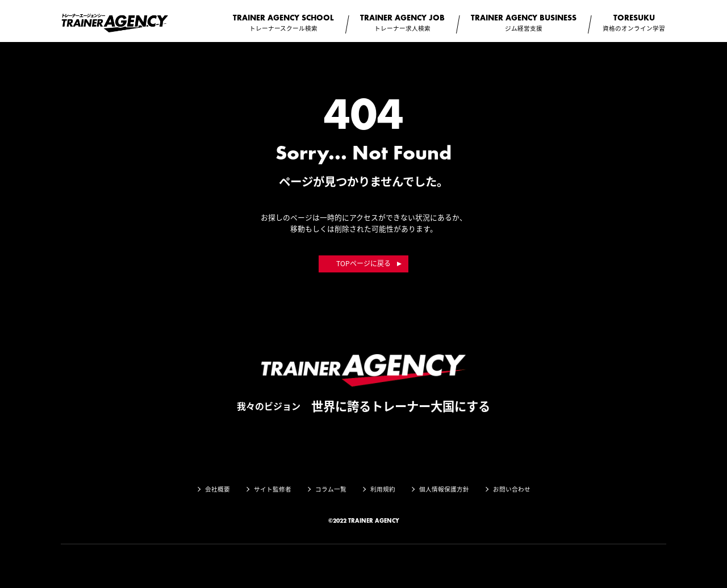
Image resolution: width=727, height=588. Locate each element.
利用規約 (383, 489)
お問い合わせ (512, 489)
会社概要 (218, 489)
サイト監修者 (273, 489)
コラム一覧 (331, 489)
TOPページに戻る (363, 263)
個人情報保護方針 (444, 489)
